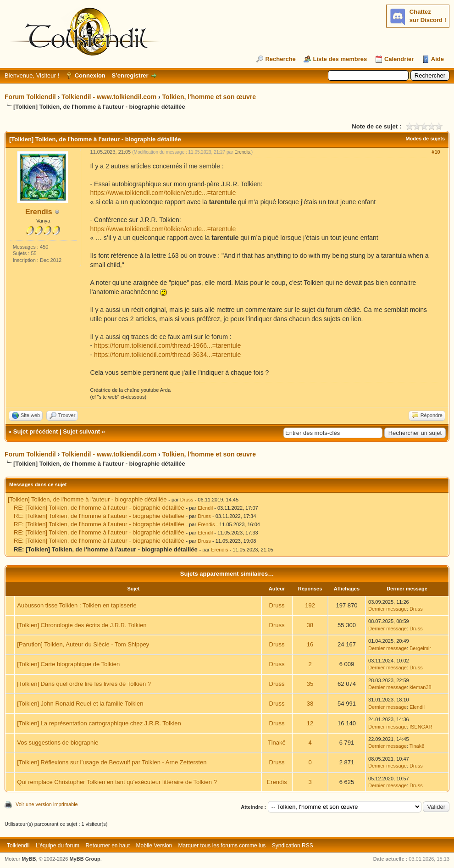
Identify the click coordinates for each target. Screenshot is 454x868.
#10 (436, 152)
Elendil (205, 508)
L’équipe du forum (58, 846)
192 (310, 605)
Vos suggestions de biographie (58, 743)
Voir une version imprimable (47, 804)
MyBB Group (85, 859)
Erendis (39, 212)
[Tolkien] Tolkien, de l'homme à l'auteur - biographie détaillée (87, 499)
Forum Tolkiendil (30, 97)
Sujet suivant (81, 431)
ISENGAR (421, 727)
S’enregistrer (130, 75)
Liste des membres (340, 59)
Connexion (90, 75)
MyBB (29, 859)
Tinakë (277, 743)
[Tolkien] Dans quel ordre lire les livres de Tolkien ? (84, 684)
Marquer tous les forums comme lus (222, 846)
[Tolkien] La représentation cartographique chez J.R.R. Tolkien (99, 723)
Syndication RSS (293, 846)
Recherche (280, 59)
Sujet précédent (36, 431)
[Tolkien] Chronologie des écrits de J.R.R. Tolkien (82, 625)
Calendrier (399, 59)
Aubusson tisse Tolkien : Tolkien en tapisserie (77, 605)
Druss (187, 500)
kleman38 (421, 687)
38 (310, 625)
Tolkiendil (18, 846)
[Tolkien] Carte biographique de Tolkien (68, 664)
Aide (437, 59)
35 (310, 684)
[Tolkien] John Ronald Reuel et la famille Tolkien (80, 704)
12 (310, 723)
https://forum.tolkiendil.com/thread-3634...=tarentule (167, 355)
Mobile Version (154, 846)
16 (310, 644)
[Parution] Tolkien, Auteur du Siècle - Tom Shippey (83, 644)
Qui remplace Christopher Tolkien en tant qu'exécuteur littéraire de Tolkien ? (117, 782)
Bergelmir (420, 648)
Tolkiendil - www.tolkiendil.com (109, 97)
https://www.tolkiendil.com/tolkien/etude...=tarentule (163, 193)
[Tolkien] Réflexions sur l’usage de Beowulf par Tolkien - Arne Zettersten (112, 762)
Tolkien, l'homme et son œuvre (209, 97)
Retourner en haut (108, 846)
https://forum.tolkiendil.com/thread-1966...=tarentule (167, 345)
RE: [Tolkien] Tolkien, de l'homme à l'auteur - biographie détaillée (99, 508)
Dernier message (388, 609)
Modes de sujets (425, 139)
